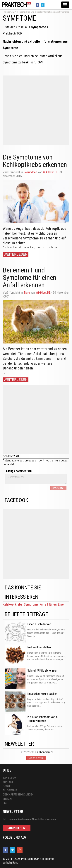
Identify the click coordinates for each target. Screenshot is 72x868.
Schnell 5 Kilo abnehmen (42, 670)
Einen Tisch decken (39, 624)
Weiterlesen (16, 254)
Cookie (7, 786)
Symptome (31, 604)
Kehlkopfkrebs (13, 604)
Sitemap (8, 799)
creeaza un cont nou (37, 460)
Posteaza (58, 488)
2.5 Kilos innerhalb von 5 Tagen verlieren (42, 719)
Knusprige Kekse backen (42, 694)
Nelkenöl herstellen (39, 647)
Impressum (9, 778)
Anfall (44, 604)
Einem (62, 604)
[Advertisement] (35, 110)
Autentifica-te (11, 460)
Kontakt (8, 782)
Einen (53, 604)
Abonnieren (36, 758)
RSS (5, 803)
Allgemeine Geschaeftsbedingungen (18, 793)
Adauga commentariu (19, 471)
